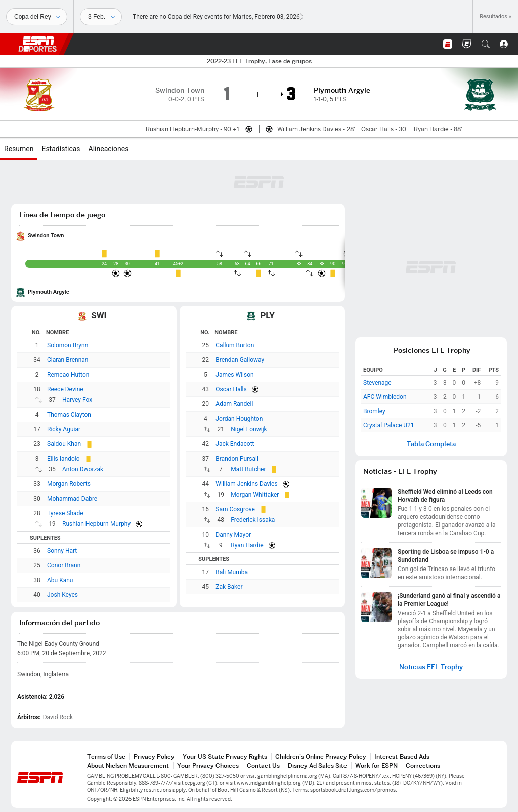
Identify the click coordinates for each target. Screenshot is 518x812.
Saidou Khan (64, 444)
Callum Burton (235, 345)
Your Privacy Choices (208, 766)
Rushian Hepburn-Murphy (96, 524)
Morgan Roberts (69, 484)
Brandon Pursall (237, 459)
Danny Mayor (233, 535)
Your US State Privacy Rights (225, 757)
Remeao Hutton (68, 375)
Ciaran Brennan (68, 360)
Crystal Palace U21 (389, 425)
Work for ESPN (376, 766)
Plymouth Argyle (49, 292)
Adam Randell (234, 404)
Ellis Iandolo (63, 459)
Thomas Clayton (69, 415)
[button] (486, 44)
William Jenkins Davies (246, 484)
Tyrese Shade (65, 513)
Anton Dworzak (83, 469)
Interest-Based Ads (402, 757)
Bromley (374, 411)
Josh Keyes (62, 595)
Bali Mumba (232, 572)
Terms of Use (106, 757)
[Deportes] (37, 17)
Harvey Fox (77, 400)
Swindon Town (46, 236)
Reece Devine (65, 389)
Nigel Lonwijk (249, 429)
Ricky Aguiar (64, 429)
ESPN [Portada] (37, 44)
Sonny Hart (62, 551)
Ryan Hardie (247, 545)
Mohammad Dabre (72, 499)
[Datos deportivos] (101, 17)
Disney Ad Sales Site (317, 766)
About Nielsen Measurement (128, 766)
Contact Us (263, 766)
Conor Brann (64, 565)
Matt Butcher (248, 469)
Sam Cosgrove (235, 509)
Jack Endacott (235, 444)
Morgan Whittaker (255, 495)
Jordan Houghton (239, 419)
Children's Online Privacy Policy (321, 757)
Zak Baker (229, 587)
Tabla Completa (431, 444)
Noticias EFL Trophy (431, 667)
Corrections (423, 766)
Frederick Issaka (253, 520)
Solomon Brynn (68, 345)
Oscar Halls (231, 389)
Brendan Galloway (240, 360)
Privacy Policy (154, 757)
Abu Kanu (60, 580)
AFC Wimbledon (385, 397)
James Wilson (234, 375)
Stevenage (377, 383)
